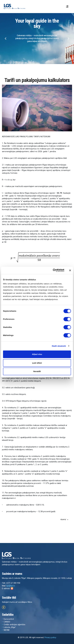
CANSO (7, 622)
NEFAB (7, 630)
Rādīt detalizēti (59, 346)
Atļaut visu (37, 354)
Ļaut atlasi (37, 363)
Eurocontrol (9, 619)
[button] (6, 39)
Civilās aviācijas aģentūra (14, 625)
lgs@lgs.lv (11, 586)
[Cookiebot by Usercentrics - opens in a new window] (53, 270)
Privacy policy (50, 637)
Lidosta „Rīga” (10, 627)
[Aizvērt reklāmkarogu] (70, 270)
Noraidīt (37, 371)
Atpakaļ (64, 519)
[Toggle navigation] (67, 7)
